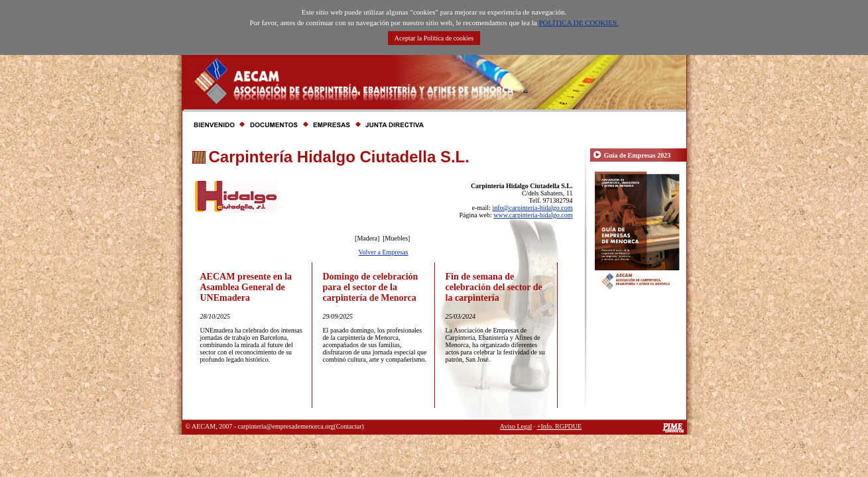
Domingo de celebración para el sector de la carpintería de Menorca (371, 287)
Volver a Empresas (384, 252)
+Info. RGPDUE (559, 426)
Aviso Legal (516, 426)
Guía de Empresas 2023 (638, 155)
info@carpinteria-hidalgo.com (532, 208)
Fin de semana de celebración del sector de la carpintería (494, 287)
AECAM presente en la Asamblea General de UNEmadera (246, 287)
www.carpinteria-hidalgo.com (533, 215)
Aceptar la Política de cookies (434, 38)
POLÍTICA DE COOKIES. (578, 23)
